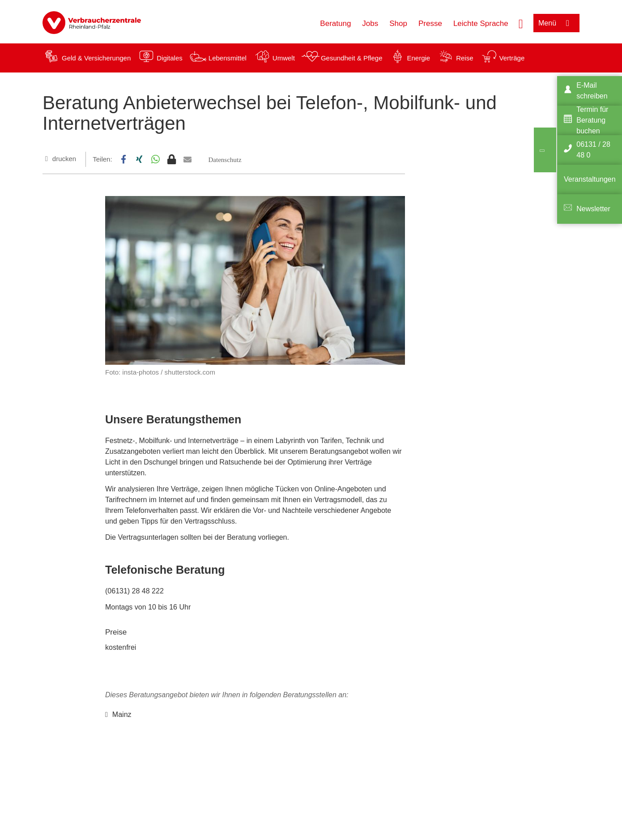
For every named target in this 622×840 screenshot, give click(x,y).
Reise (464, 58)
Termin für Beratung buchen (592, 120)
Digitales (170, 58)
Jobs (370, 23)
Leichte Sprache (481, 23)
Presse (430, 23)
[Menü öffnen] (556, 23)
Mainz (122, 714)
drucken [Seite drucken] (64, 159)
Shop (398, 23)
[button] (124, 159)
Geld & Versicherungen (96, 58)
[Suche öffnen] (521, 23)
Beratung (335, 23)
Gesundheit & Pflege (352, 58)
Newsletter (593, 209)
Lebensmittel (228, 58)
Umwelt (284, 58)
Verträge (512, 58)
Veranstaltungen (590, 179)
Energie (418, 58)
